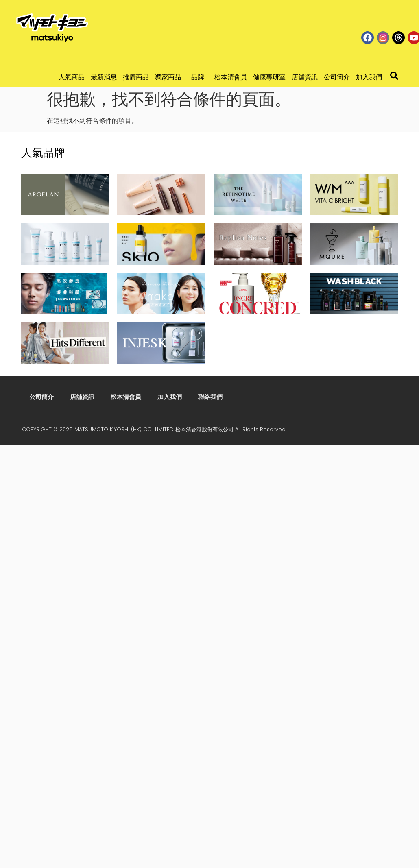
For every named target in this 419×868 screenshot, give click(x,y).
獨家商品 (170, 77)
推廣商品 (136, 77)
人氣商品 (72, 77)
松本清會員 (231, 77)
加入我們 (369, 77)
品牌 (200, 77)
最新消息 (104, 77)
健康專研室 (269, 77)
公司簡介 (337, 77)
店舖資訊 (305, 77)
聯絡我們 (210, 397)
